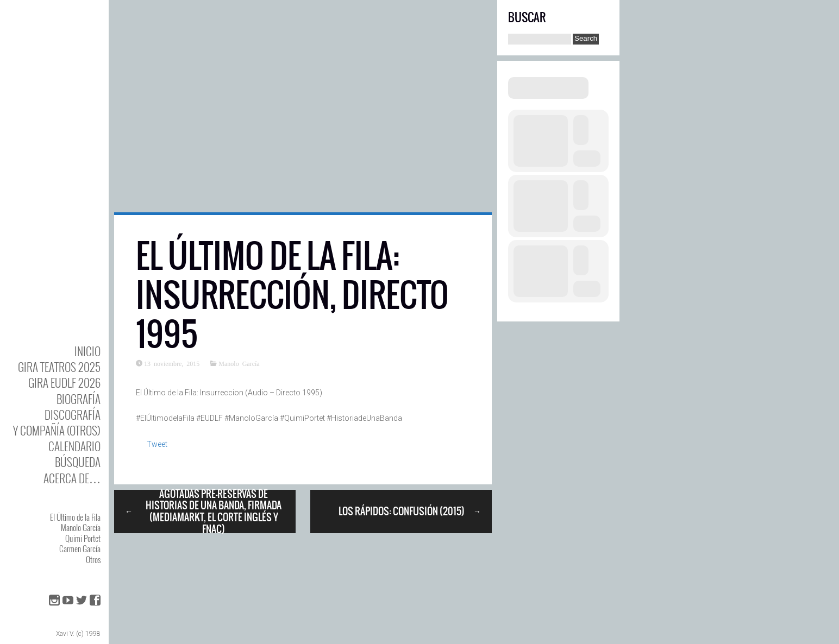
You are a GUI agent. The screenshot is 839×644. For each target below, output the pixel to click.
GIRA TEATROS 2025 (59, 367)
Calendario (74, 446)
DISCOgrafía (73, 415)
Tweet (157, 444)
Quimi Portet (83, 538)
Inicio (87, 351)
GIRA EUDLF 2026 (64, 383)
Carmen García (80, 548)
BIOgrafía (79, 399)
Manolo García (81, 527)
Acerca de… (72, 478)
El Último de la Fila (75, 517)
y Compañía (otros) (57, 430)
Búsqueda (78, 462)
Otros (93, 559)
